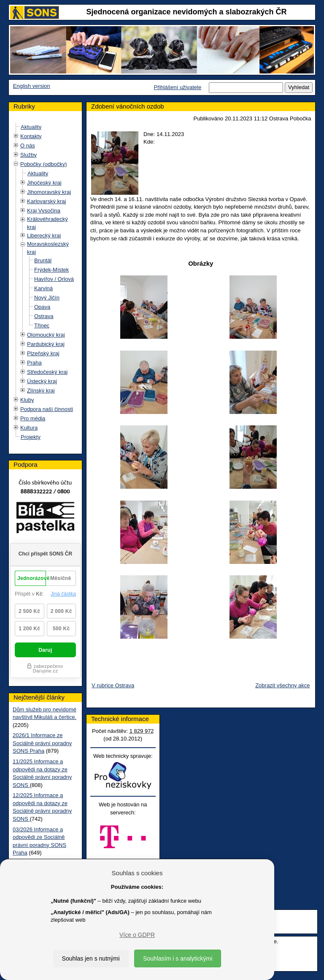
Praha (34, 363)
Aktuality (31, 127)
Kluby (27, 400)
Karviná (43, 288)
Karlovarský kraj (46, 201)
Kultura (29, 428)
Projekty (31, 437)
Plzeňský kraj (43, 353)
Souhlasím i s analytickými (178, 958)
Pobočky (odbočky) (44, 164)
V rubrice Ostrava (113, 685)
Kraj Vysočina (44, 211)
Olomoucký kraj (46, 335)
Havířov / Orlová (54, 279)
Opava (42, 307)
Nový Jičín (47, 298)
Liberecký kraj (44, 235)
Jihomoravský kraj (49, 192)
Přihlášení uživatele (177, 87)
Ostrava (44, 316)
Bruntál (43, 260)
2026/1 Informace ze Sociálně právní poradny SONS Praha (42, 743)
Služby (28, 155)
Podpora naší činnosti (47, 409)
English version (32, 86)
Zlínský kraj (41, 391)
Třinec (42, 325)
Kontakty (31, 136)
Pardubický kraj (46, 344)
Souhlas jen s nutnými (91, 958)
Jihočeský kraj (44, 183)
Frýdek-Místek (51, 270)
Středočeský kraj (47, 372)
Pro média (33, 418)
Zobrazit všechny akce (282, 685)
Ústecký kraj (42, 381)
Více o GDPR (137, 935)
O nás (28, 146)
